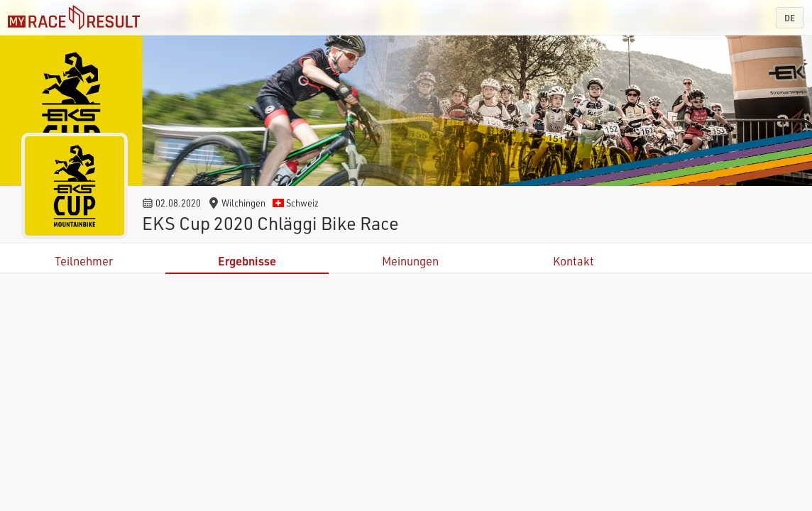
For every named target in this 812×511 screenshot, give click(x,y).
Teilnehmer (84, 261)
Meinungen (410, 261)
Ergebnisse (247, 261)
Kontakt (574, 261)
